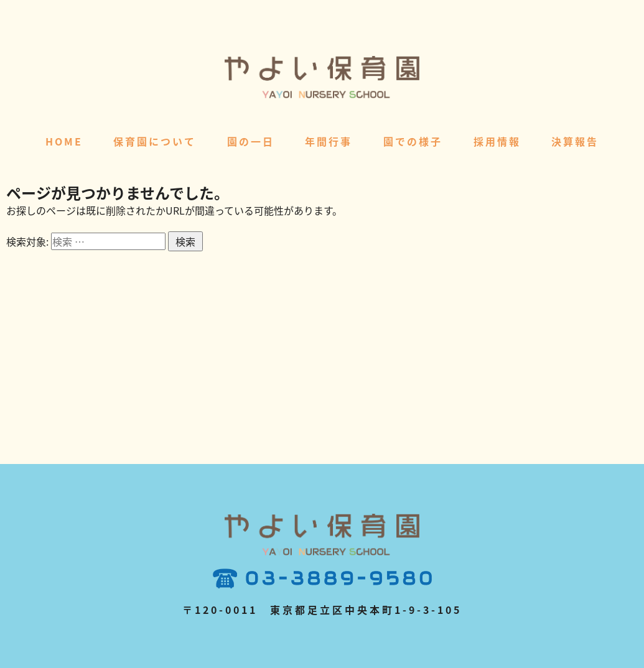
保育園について (155, 141)
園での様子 (413, 141)
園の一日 (251, 141)
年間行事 (329, 141)
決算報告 (575, 141)
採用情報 (497, 141)
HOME (64, 141)
